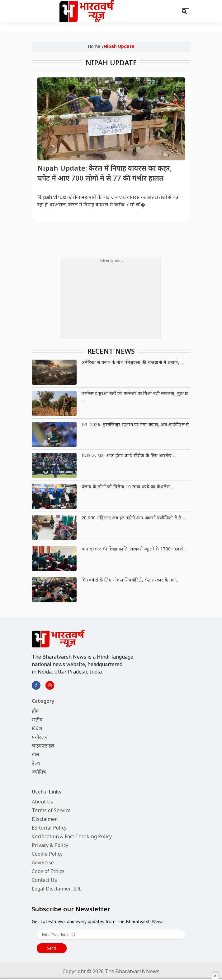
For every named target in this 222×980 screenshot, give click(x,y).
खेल (35, 754)
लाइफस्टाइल (43, 746)
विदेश (37, 728)
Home (94, 46)
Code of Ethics (48, 871)
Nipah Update (119, 46)
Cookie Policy (47, 854)
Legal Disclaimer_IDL (57, 889)
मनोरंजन (40, 737)
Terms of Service (51, 810)
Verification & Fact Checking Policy (72, 836)
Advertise (43, 863)
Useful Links (47, 792)
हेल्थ (36, 763)
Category (43, 701)
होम (35, 711)
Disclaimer (44, 819)
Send (52, 948)
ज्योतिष (39, 772)
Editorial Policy (49, 828)
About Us (43, 802)
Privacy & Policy (50, 845)
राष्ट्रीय (37, 720)
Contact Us (44, 880)
